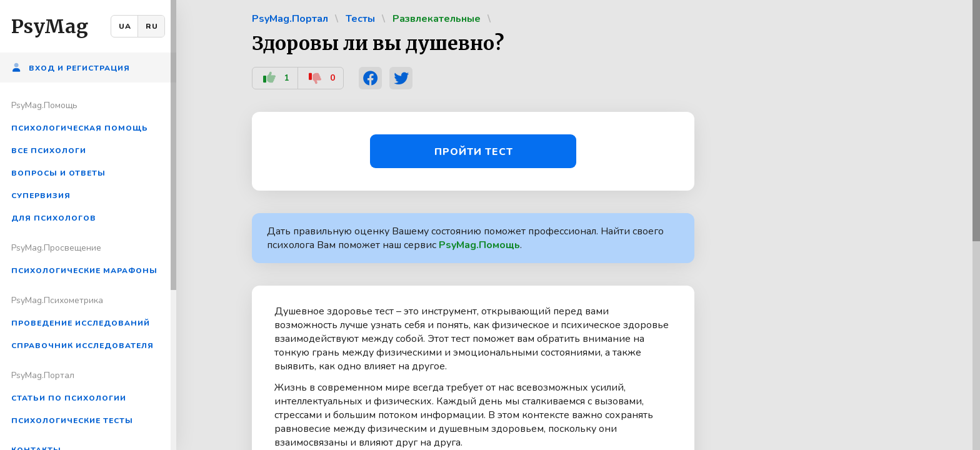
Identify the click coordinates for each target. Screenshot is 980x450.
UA (125, 26)
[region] (88, 225)
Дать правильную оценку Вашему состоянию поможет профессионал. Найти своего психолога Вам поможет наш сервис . (465, 238)
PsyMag (50, 26)
